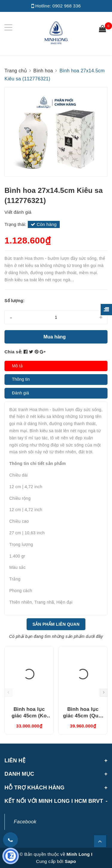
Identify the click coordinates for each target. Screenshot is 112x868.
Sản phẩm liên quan (56, 624)
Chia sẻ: (13, 352)
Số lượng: (14, 301)
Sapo (70, 861)
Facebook (25, 822)
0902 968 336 (67, 6)
